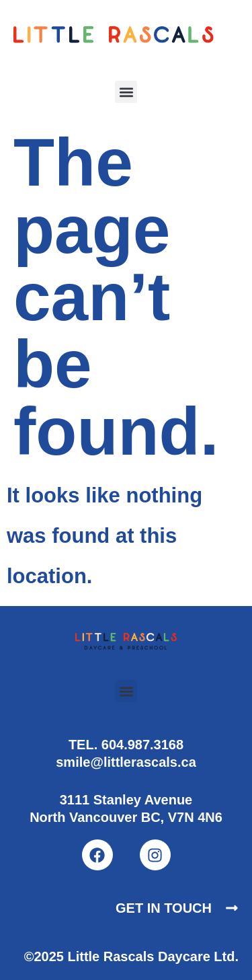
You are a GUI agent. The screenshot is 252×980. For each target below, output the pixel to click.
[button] (126, 92)
